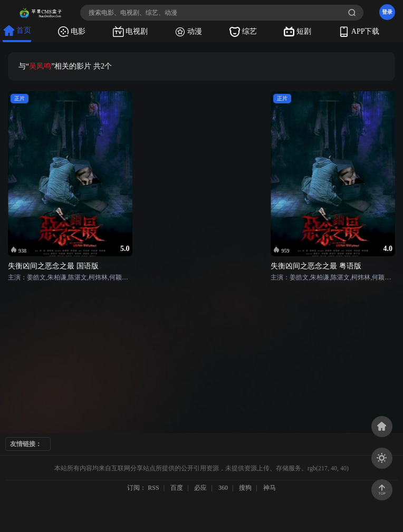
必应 (200, 488)
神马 (270, 488)
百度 (177, 488)
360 (223, 488)
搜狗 (245, 488)
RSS (153, 488)
